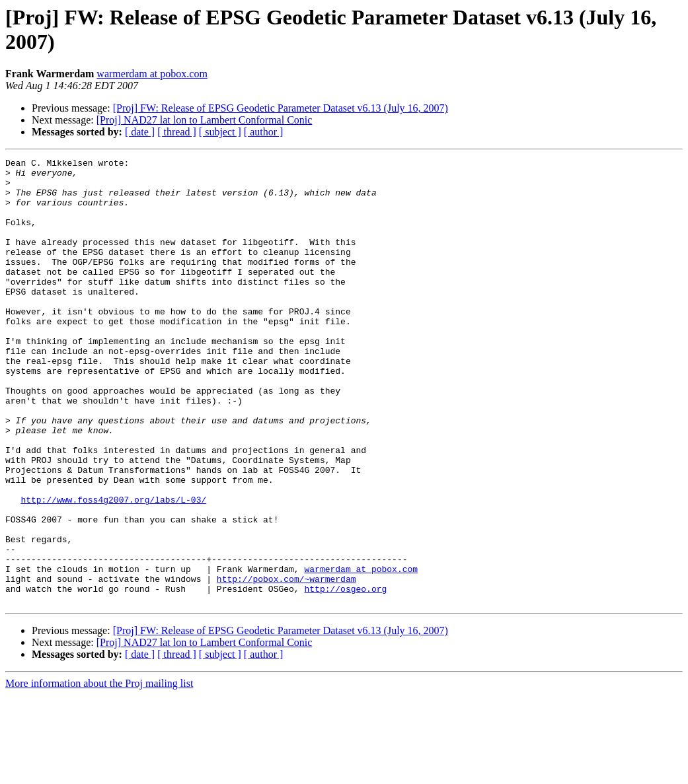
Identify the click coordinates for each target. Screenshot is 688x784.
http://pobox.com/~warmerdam (287, 664)
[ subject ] (220, 132)
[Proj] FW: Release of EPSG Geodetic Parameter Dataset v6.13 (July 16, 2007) (281, 108)
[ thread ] (177, 132)
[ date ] (140, 132)
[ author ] (264, 132)
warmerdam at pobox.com (152, 74)
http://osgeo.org (345, 676)
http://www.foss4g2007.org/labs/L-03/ (113, 569)
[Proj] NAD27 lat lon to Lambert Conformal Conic (205, 120)
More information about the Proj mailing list (99, 772)
